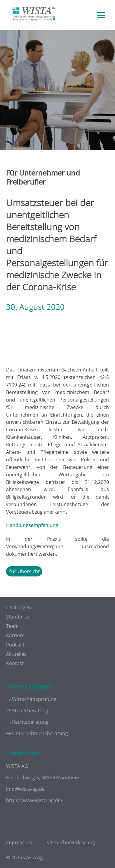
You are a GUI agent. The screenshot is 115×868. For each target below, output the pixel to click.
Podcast (15, 645)
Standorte (18, 617)
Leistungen (19, 607)
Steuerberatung (30, 711)
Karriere (15, 635)
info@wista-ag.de (25, 789)
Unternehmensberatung (40, 733)
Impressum (19, 842)
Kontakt (15, 663)
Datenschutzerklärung (70, 842)
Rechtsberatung (30, 722)
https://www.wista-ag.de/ (34, 800)
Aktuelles (16, 654)
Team (12, 626)
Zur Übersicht (24, 571)
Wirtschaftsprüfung (34, 699)
